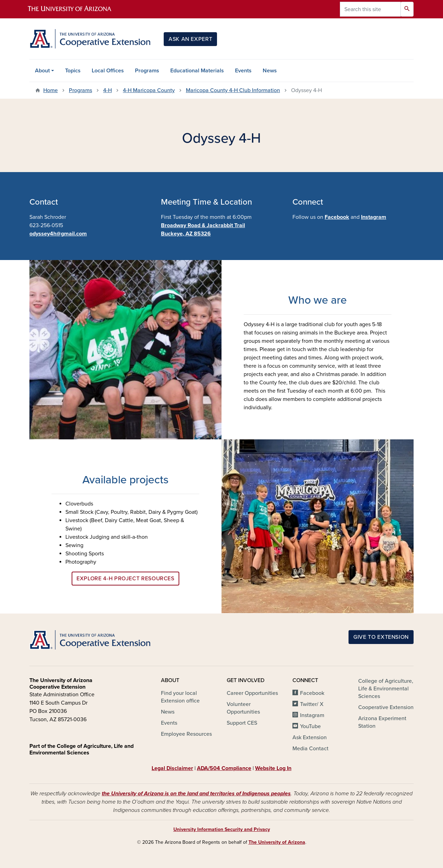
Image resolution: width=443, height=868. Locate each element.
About (42, 71)
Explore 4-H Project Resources (125, 579)
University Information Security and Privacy (222, 829)
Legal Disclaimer (172, 768)
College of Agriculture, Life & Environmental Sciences (386, 689)
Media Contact (310, 749)
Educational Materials (197, 71)
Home (51, 90)
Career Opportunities (252, 693)
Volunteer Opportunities (243, 708)
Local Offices (108, 71)
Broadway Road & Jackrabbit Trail (203, 225)
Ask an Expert (190, 39)
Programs (147, 71)
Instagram (374, 217)
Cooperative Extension (386, 707)
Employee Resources (186, 734)
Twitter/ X (312, 704)
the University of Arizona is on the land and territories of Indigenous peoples (196, 794)
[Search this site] (370, 9)
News (270, 71)
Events (243, 71)
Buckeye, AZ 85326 (186, 234)
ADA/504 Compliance (224, 768)
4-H (107, 90)
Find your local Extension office (180, 697)
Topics (73, 71)
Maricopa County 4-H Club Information (233, 90)
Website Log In (273, 768)
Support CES (242, 723)
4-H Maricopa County (149, 90)
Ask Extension (310, 737)
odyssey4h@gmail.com (58, 234)
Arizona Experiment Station (382, 722)
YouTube (310, 726)
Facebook (337, 217)
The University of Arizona (277, 842)
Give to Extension (381, 637)
